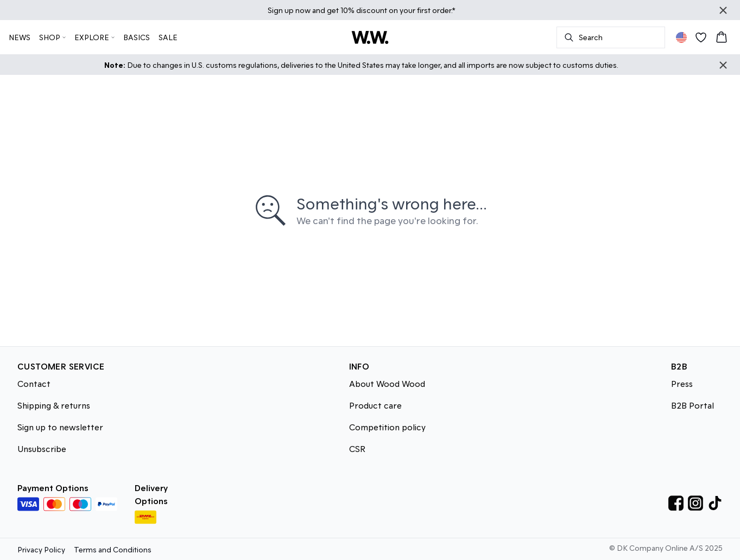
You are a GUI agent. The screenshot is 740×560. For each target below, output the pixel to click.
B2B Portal (692, 405)
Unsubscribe (42, 448)
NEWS (20, 37)
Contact (34, 383)
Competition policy (387, 427)
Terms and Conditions (113, 549)
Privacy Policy (41, 549)
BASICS (137, 37)
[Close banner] (723, 10)
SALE (168, 37)
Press (682, 383)
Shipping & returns (54, 405)
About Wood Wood (387, 383)
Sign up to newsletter (60, 427)
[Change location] (681, 37)
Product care (375, 405)
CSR (357, 448)
